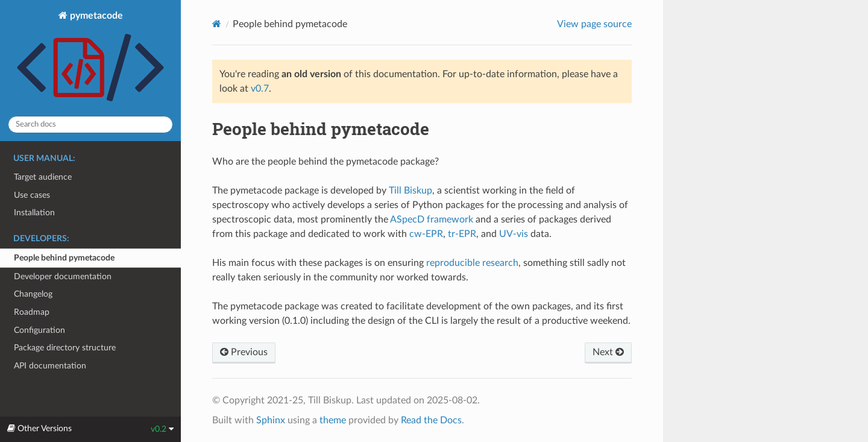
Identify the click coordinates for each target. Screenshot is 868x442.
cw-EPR (426, 234)
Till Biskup (410, 191)
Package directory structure (65, 348)
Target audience (43, 177)
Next (608, 352)
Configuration (39, 330)
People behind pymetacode (64, 258)
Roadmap (32, 312)
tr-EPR (462, 234)
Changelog (33, 294)
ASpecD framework (432, 219)
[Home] (217, 24)
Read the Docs (431, 420)
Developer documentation (63, 276)
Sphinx (271, 420)
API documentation (50, 366)
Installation (34, 213)
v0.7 (260, 89)
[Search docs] (90, 125)
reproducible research (472, 263)
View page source (594, 24)
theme (333, 420)
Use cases (32, 195)
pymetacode (90, 58)
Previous (244, 352)
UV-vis (514, 234)
